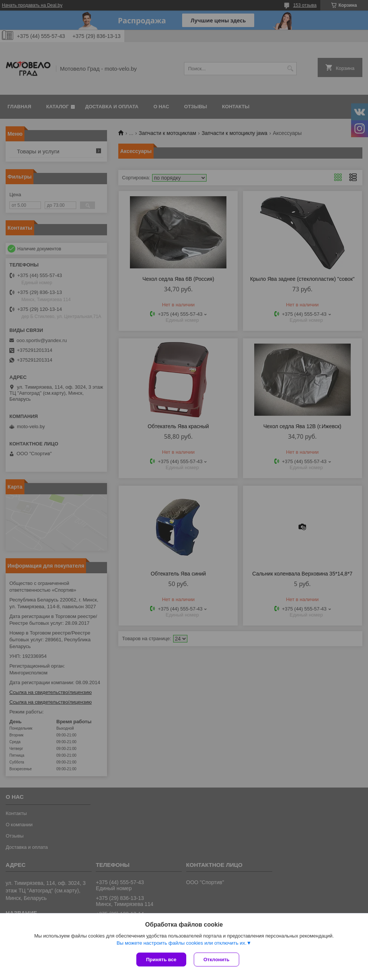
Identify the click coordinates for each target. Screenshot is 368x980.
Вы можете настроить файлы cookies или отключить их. (181, 943)
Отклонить (216, 960)
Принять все (161, 960)
